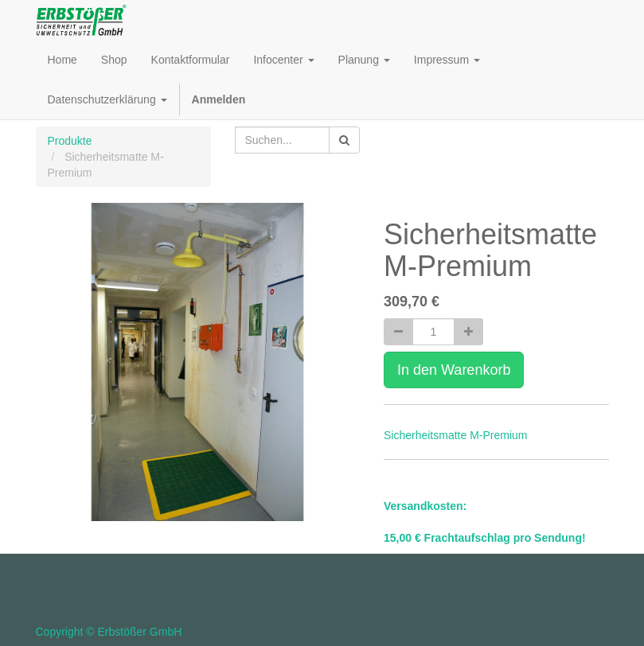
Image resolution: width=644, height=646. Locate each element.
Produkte (70, 141)
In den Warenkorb (454, 370)
